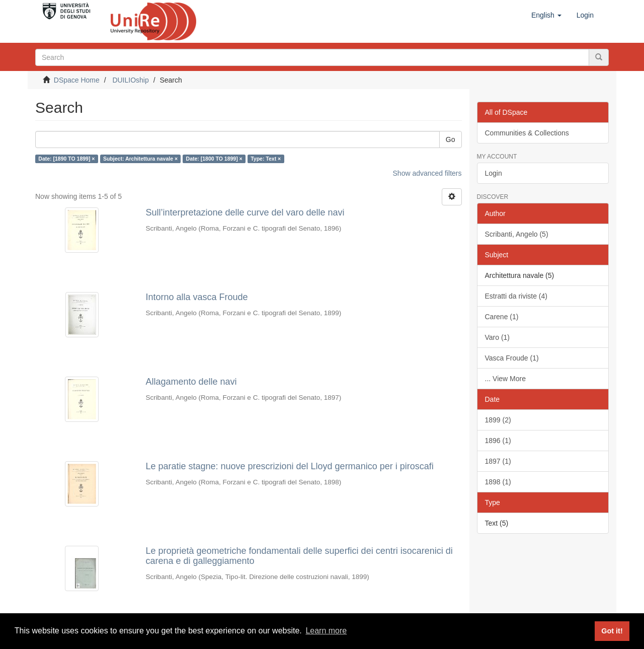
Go (451, 139)
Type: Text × (266, 159)
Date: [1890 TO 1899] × (66, 159)
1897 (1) (498, 461)
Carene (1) (502, 317)
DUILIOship (130, 80)
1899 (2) (498, 420)
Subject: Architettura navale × (140, 159)
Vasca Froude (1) (512, 358)
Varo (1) (498, 337)
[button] (546, 15)
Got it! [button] (612, 631)
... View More (505, 379)
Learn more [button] (326, 631)
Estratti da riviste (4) (516, 296)
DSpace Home (77, 80)
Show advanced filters (427, 173)
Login (494, 173)
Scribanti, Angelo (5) (517, 234)
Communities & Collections (527, 133)
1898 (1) (498, 482)
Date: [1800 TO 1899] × (214, 159)
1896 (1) (498, 441)
